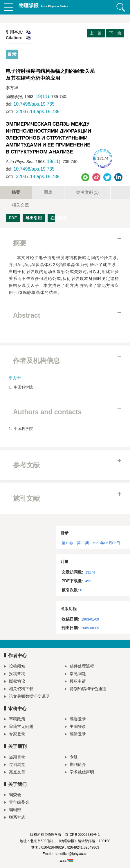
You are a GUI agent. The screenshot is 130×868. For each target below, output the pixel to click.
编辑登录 (75, 735)
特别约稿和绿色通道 (86, 689)
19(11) (42, 96)
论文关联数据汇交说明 (27, 697)
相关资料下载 (19, 689)
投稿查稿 (15, 674)
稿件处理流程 (80, 667)
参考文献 (87, 192)
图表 (48, 192)
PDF (13, 218)
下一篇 (115, 33)
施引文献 (26, 498)
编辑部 (13, 810)
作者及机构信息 (36, 361)
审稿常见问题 (19, 727)
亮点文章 (15, 773)
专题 (71, 758)
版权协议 (15, 682)
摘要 (16, 192)
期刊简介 (75, 765)
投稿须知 (15, 667)
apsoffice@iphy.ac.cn (71, 854)
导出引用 (34, 218)
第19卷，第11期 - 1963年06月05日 (91, 543)
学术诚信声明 (80, 773)
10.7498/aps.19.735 (34, 104)
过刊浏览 (15, 765)
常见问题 (75, 674)
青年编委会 (17, 803)
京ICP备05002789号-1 (82, 835)
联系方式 (15, 818)
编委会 (13, 795)
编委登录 (75, 720)
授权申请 (75, 682)
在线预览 (53, 218)
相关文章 (20, 205)
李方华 (15, 378)
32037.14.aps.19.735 (38, 112)
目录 (12, 54)
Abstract (27, 315)
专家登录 (15, 735)
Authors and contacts (47, 412)
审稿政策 (15, 720)
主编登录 (75, 727)
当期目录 (15, 758)
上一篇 (96, 33)
